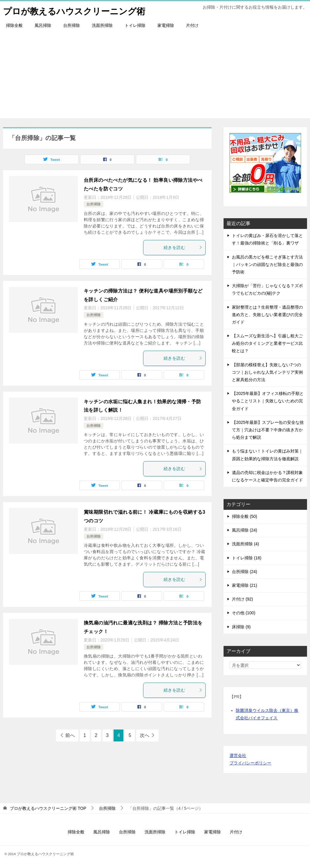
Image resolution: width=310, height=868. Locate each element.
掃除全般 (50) (245, 516)
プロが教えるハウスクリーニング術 (76, 10)
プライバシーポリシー (250, 763)
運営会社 (238, 755)
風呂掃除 (43, 25)
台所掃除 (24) (245, 572)
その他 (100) (244, 613)
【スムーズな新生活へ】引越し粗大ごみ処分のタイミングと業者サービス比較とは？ (267, 343)
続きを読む (183, 247)
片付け (192, 25)
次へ (145, 735)
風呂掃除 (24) (245, 530)
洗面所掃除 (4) (245, 544)
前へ (70, 735)
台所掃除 (72, 25)
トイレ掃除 (135, 25)
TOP (48, 808)
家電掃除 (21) (245, 585)
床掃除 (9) (241, 627)
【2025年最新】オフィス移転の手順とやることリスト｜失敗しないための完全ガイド (268, 401)
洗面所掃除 (102, 25)
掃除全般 (14, 25)
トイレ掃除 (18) (247, 558)
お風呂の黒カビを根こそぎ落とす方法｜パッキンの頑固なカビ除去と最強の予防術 (267, 264)
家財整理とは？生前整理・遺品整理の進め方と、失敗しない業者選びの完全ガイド (267, 315)
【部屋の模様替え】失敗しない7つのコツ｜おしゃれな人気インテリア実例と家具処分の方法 (267, 372)
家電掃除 (166, 25)
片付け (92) (242, 599)
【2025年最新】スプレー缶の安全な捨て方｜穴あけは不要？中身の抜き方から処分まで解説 (268, 430)
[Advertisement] (155, 76)
